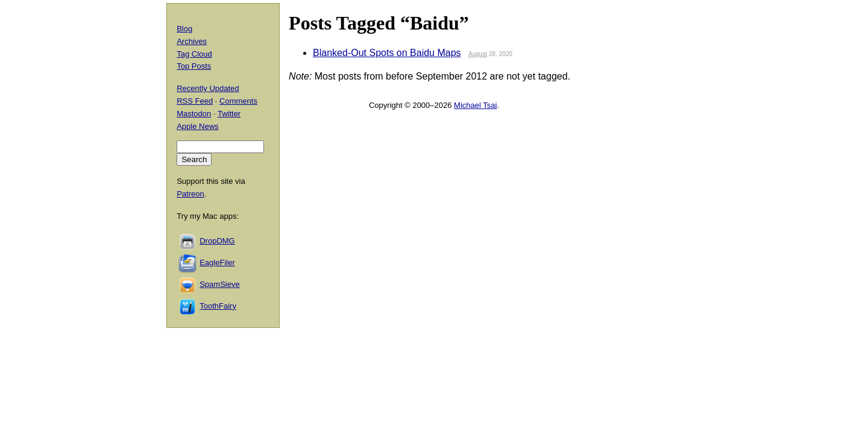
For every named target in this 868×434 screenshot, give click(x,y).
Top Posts (194, 66)
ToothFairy (218, 306)
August (478, 54)
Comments (238, 101)
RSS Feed (195, 101)
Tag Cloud (194, 54)
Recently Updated (208, 88)
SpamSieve (219, 284)
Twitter (229, 114)
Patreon (190, 194)
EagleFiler (217, 263)
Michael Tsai (475, 105)
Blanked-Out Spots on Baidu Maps (387, 53)
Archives (192, 41)
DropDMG (217, 241)
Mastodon (194, 114)
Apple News (197, 126)
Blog (184, 29)
